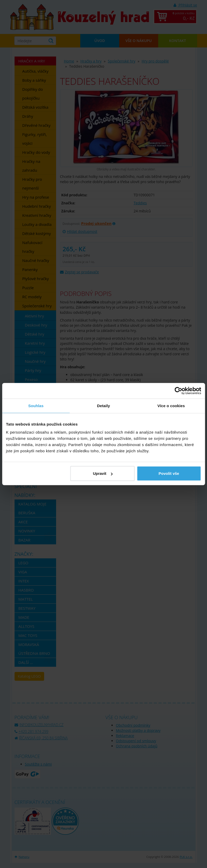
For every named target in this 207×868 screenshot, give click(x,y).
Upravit (103, 473)
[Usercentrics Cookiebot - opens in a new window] (178, 391)
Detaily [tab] (104, 405)
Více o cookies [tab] (171, 405)
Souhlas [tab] (36, 405)
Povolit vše (169, 473)
